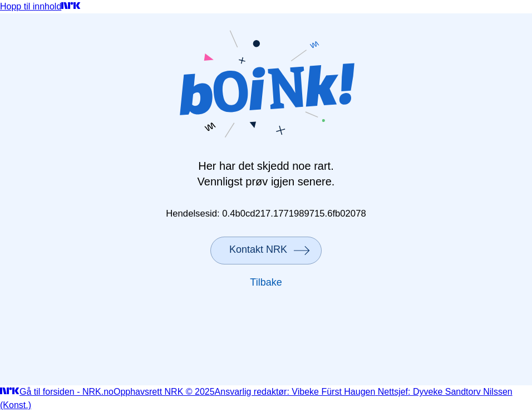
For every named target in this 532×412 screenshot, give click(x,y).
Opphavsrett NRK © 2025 (164, 392)
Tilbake (266, 282)
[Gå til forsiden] (71, 6)
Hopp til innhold (31, 6)
